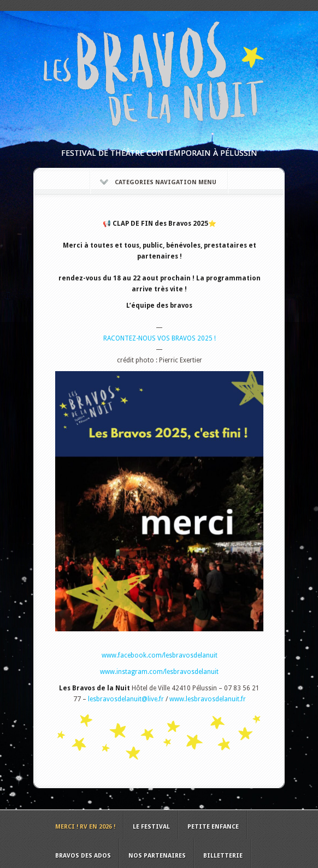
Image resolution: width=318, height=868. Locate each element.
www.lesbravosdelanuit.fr (208, 699)
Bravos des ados (83, 856)
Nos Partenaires (157, 856)
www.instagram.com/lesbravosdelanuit (159, 672)
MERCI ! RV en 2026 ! (85, 827)
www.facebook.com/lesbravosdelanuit (160, 655)
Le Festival (151, 827)
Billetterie (223, 856)
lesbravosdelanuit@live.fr (126, 699)
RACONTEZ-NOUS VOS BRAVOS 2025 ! (160, 338)
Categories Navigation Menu (158, 182)
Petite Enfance (213, 827)
